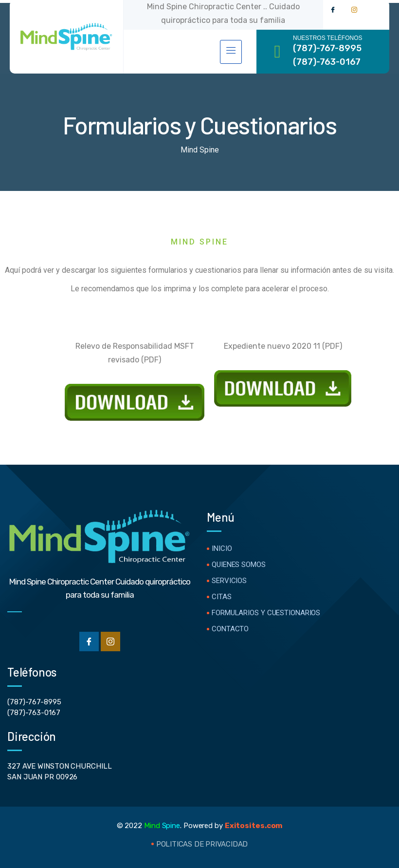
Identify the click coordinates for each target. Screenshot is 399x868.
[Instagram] (354, 10)
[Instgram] (110, 642)
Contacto (230, 629)
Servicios (229, 581)
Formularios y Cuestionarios (266, 613)
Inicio (222, 548)
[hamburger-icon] (231, 52)
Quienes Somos (239, 565)
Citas (222, 597)
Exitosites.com (254, 826)
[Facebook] (333, 10)
